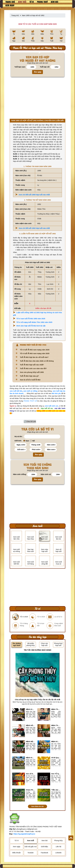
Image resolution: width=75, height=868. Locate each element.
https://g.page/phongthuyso (24, 834)
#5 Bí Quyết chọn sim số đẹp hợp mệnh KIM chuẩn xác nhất (56, 758)
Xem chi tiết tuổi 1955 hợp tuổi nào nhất (34, 195)
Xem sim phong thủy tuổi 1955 (32, 372)
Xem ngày (10, 5)
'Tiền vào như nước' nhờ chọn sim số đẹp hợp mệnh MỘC (56, 790)
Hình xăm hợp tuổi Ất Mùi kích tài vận (31, 326)
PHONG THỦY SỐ (30, 401)
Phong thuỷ (42, 2)
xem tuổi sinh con (52, 406)
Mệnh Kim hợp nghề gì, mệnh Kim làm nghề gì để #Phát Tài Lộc (31, 709)
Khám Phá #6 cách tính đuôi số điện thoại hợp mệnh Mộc (31, 790)
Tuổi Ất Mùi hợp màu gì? (29, 376)
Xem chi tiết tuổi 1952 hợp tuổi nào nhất (34, 228)
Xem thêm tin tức (37, 806)
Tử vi (32, 2)
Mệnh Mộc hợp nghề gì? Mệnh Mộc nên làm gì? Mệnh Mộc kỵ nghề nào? (31, 741)
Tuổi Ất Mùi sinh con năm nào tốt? (33, 368)
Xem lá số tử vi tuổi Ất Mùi (30, 380)
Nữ (32, 441)
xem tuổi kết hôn (16, 391)
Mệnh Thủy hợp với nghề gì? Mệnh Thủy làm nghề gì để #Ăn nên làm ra (56, 709)
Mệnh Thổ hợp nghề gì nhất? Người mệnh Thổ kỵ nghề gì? (56, 725)
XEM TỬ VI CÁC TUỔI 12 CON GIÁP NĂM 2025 (37, 24)
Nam (26, 441)
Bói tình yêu (56, 393)
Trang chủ (10, 2)
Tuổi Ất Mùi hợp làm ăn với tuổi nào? (34, 357)
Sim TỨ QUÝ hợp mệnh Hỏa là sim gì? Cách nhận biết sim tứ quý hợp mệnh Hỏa (56, 774)
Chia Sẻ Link (31, 421)
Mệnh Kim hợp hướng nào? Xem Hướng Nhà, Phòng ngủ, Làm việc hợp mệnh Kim (31, 758)
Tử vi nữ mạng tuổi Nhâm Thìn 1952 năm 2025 (34, 322)
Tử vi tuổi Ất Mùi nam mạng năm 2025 (35, 350)
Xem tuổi (22, 2)
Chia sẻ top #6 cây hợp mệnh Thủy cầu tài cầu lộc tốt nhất (37, 700)
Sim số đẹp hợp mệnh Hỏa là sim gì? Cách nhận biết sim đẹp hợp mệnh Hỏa (31, 774)
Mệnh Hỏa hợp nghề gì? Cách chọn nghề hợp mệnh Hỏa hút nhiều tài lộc (31, 725)
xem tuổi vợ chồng (30, 391)
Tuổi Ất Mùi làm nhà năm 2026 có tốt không (37, 361)
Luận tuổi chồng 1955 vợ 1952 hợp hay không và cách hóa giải (37, 314)
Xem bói (55, 2)
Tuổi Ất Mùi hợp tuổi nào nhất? (32, 365)
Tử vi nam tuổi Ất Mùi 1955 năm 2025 (31, 319)
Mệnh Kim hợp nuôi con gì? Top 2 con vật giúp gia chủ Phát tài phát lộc (56, 741)
